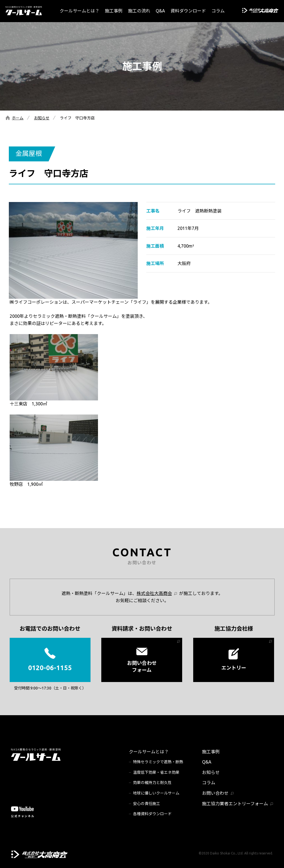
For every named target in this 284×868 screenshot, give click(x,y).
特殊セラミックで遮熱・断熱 (158, 762)
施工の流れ (139, 11)
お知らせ (42, 118)
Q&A (160, 11)
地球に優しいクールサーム (156, 793)
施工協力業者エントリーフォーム (235, 804)
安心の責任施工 (147, 804)
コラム (218, 11)
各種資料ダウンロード (152, 814)
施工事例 (114, 11)
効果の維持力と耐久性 (152, 783)
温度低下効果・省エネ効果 (156, 772)
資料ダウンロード (188, 11)
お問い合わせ (215, 793)
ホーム (18, 118)
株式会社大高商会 (154, 593)
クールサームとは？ (79, 11)
